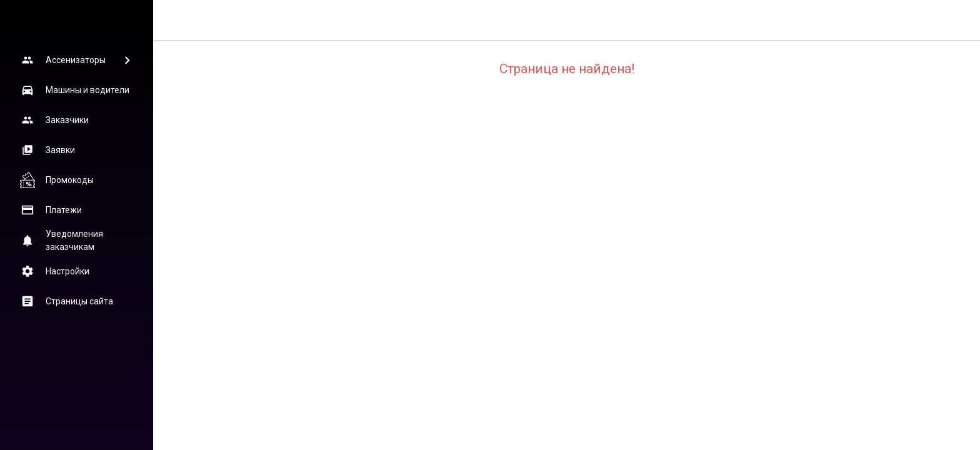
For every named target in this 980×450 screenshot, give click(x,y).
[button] (76, 60)
